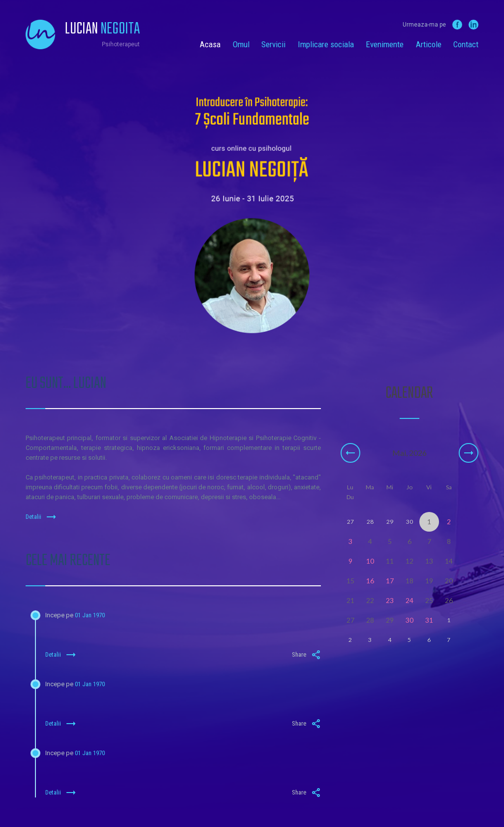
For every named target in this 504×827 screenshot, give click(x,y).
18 (409, 581)
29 (390, 620)
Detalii (41, 517)
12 (409, 561)
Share (306, 655)
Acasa (210, 44)
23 (390, 600)
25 (429, 600)
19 (429, 581)
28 (370, 620)
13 (429, 561)
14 (449, 561)
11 (390, 561)
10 (370, 561)
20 (449, 581)
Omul (241, 44)
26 (449, 600)
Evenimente (385, 44)
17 (390, 581)
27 (350, 620)
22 (370, 600)
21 (350, 600)
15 (350, 581)
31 (429, 620)
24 (409, 600)
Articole (429, 44)
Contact (466, 44)
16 (370, 581)
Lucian (102, 30)
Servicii (273, 44)
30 (409, 620)
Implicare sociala (326, 44)
